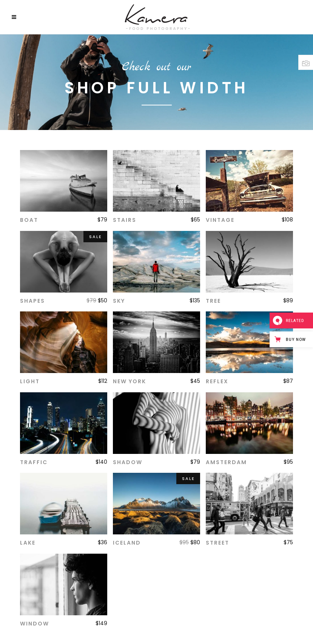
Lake (28, 543)
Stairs (125, 220)
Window (35, 624)
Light (30, 381)
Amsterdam (226, 462)
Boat (29, 220)
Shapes (32, 301)
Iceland (127, 543)
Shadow (128, 462)
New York (130, 381)
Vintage (220, 220)
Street (217, 543)
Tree (213, 301)
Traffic (34, 462)
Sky (119, 301)
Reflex (217, 381)
